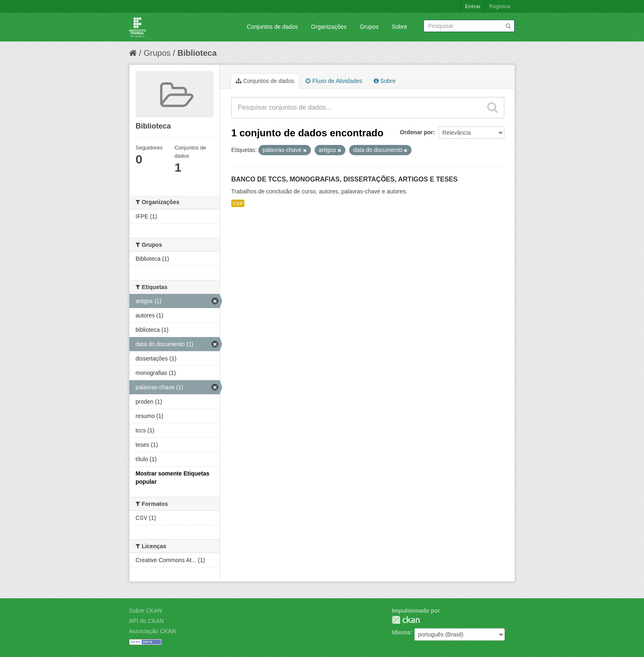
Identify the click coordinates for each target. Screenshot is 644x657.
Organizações (329, 27)
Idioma (401, 632)
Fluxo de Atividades (334, 81)
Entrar (473, 6)
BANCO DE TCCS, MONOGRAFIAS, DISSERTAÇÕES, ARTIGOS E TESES (344, 179)
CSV (238, 203)
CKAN (406, 620)
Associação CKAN (152, 631)
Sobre (399, 27)
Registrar (500, 6)
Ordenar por (417, 132)
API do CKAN (146, 621)
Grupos (369, 27)
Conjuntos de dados (273, 27)
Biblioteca (197, 53)
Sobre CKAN (145, 611)
